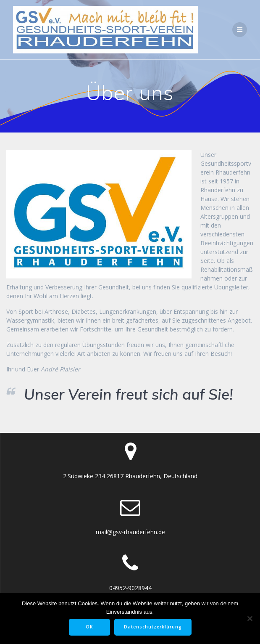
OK (89, 627)
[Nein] (249, 618)
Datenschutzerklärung (153, 627)
